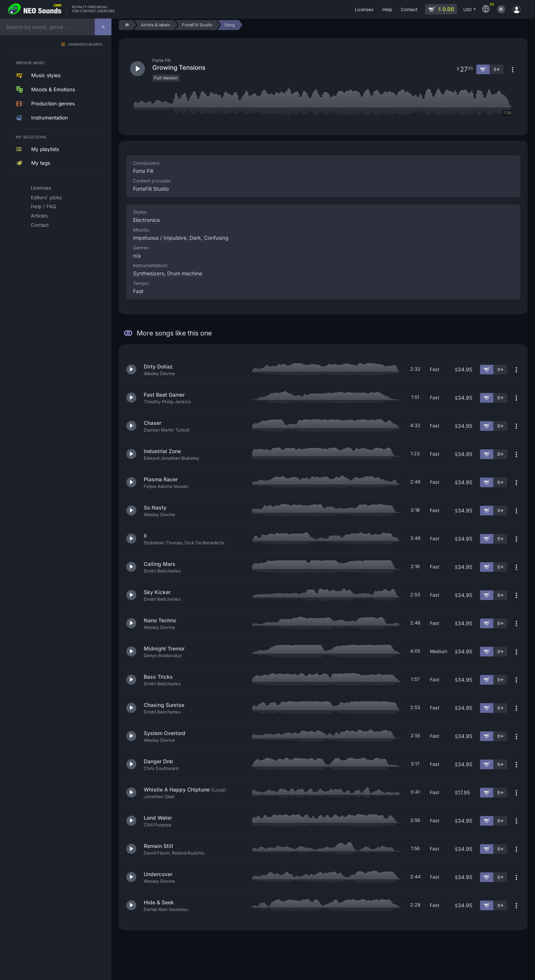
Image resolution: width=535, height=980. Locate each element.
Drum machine (185, 273)
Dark (195, 238)
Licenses (41, 188)
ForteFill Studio (151, 189)
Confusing (216, 238)
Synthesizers (149, 273)
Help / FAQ (43, 206)
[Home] (126, 25)
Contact (40, 225)
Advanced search (85, 45)
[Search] (103, 27)
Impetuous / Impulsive (160, 238)
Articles (39, 216)
